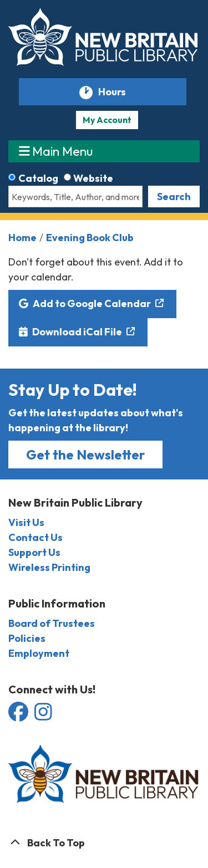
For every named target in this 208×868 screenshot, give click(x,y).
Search (174, 196)
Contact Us (35, 537)
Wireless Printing (49, 567)
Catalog (38, 178)
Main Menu (56, 151)
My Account (107, 120)
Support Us (34, 552)
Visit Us (26, 522)
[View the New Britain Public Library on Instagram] (43, 715)
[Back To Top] (104, 843)
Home (22, 238)
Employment (39, 653)
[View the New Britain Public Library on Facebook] (19, 715)
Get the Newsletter (85, 455)
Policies (27, 638)
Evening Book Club (90, 238)
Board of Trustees (52, 623)
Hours (117, 92)
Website (93, 178)
